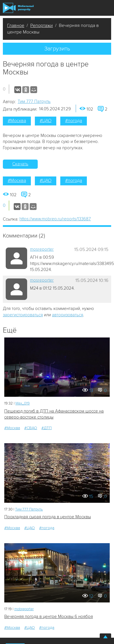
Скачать (20, 164)
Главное (16, 25)
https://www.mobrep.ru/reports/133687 (55, 219)
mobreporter (24, 609)
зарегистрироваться (23, 315)
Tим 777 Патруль (34, 101)
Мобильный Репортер (18, 8)
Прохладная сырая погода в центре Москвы (48, 517)
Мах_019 (23, 403)
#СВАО (31, 428)
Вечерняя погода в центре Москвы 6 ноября (49, 616)
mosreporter (42, 249)
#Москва (17, 121)
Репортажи (42, 25)
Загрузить (57, 49)
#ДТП (47, 428)
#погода (74, 121)
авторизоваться (68, 315)
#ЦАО (46, 121)
